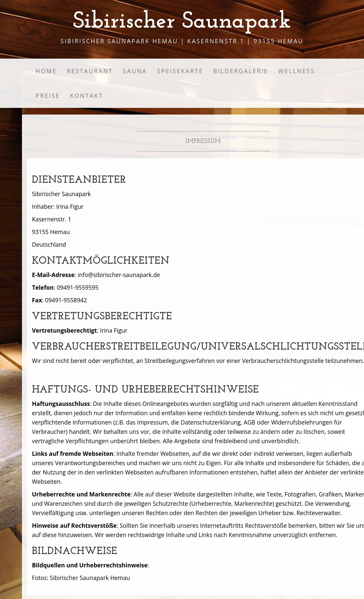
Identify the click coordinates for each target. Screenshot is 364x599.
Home (46, 71)
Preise (48, 96)
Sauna (135, 71)
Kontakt (87, 96)
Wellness (297, 71)
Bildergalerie (241, 71)
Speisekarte (180, 71)
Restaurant (90, 71)
